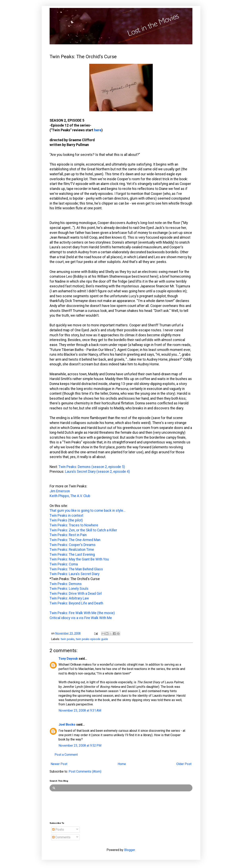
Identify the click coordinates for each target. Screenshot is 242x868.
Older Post (184, 764)
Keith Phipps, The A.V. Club (70, 496)
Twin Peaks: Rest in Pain (68, 535)
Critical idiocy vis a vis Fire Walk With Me (81, 618)
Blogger (130, 850)
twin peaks (68, 639)
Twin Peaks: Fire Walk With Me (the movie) (82, 613)
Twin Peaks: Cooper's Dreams (73, 545)
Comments (61, 837)
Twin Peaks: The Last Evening (72, 555)
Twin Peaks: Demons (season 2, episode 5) (92, 467)
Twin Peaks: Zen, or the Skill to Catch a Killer (83, 530)
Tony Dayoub (68, 659)
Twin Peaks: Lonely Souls (69, 589)
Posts (58, 829)
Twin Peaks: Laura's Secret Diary (74, 574)
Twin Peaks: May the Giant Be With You (79, 559)
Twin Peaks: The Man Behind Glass (76, 569)
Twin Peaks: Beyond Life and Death (76, 603)
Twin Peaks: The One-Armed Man (75, 540)
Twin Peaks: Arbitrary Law (69, 598)
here (98, 130)
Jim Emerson (60, 491)
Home (122, 764)
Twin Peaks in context (66, 515)
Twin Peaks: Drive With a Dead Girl (76, 594)
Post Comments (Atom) (85, 771)
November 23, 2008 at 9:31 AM (80, 710)
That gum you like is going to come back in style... (88, 511)
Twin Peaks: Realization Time (72, 550)
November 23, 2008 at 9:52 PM (80, 746)
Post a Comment (66, 755)
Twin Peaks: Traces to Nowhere (74, 525)
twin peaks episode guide (92, 639)
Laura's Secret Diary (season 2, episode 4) (97, 472)
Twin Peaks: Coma (64, 564)
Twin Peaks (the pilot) (66, 520)
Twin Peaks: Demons (66, 584)
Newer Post (59, 764)
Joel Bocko (67, 725)
